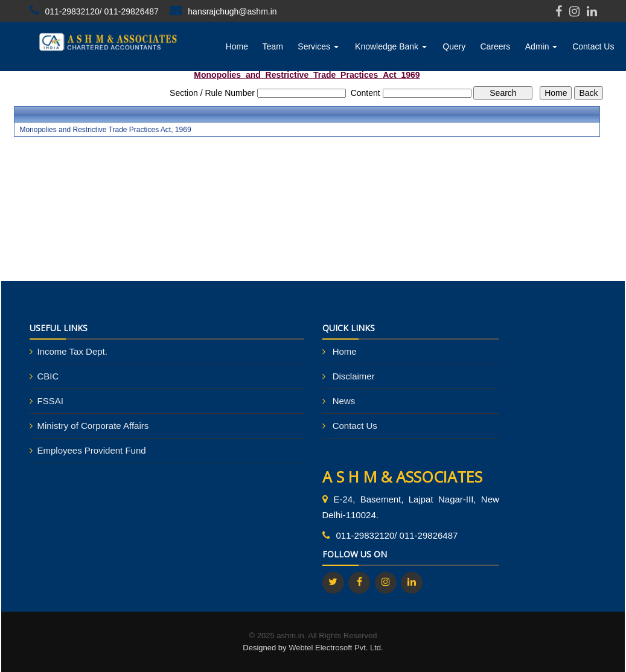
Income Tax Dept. (72, 351)
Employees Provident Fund (92, 450)
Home (237, 46)
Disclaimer (354, 376)
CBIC (48, 376)
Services (318, 46)
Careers (495, 46)
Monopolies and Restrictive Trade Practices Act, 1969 (105, 130)
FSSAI (50, 401)
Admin (541, 46)
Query (454, 46)
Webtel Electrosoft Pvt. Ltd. (336, 648)
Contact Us (593, 46)
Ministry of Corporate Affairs (93, 426)
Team (273, 46)
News (344, 401)
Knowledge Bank (391, 46)
